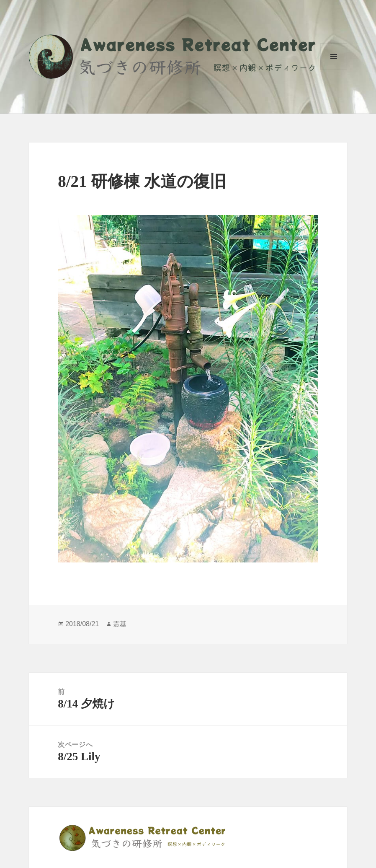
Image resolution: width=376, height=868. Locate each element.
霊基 (120, 624)
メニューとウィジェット (334, 57)
